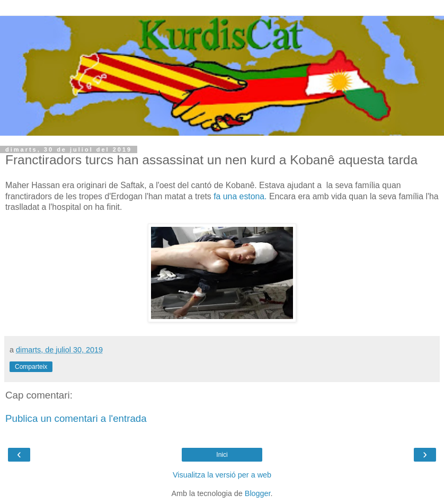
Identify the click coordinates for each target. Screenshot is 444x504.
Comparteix (31, 367)
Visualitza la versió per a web (222, 475)
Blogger (258, 493)
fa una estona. (240, 196)
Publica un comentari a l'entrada (76, 418)
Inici (222, 455)
